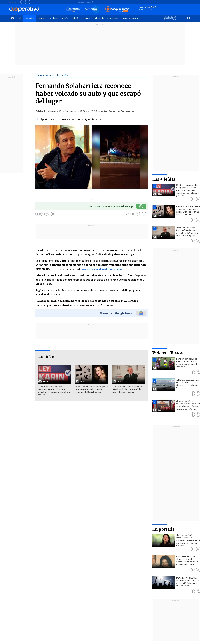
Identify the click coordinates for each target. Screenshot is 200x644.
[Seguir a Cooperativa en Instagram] (30, 2)
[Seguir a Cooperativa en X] (26, 2)
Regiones (54, 18)
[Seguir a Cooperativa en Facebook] (22, 2)
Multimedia (99, 18)
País (19, 18)
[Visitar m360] (170, 21)
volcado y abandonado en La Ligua (102, 269)
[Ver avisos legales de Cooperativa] (166, 21)
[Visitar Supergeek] (174, 21)
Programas (113, 18)
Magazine (30, 18)
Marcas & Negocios (130, 18)
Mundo (65, 18)
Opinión (75, 18)
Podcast (86, 18)
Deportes (42, 18)
